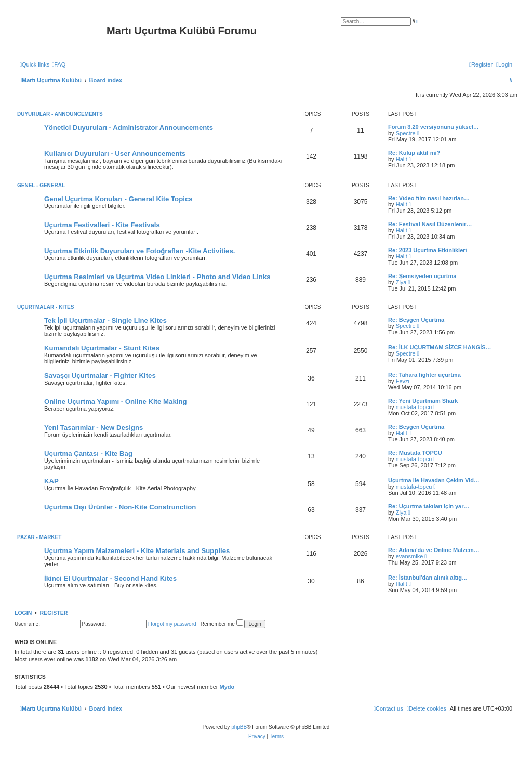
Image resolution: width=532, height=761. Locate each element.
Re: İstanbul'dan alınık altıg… (428, 578)
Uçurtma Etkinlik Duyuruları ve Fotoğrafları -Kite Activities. (139, 251)
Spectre (406, 133)
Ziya (401, 282)
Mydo (227, 687)
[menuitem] (59, 64)
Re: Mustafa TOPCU (415, 453)
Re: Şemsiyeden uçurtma (422, 276)
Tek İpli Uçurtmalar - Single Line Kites (105, 320)
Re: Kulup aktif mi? (414, 153)
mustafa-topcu (414, 407)
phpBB (239, 727)
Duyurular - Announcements (60, 114)
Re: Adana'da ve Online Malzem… (434, 550)
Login (23, 613)
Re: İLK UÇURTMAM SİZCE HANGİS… (440, 347)
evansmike (410, 556)
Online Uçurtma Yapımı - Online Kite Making (116, 402)
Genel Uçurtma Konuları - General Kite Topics (118, 199)
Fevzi (403, 381)
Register (54, 613)
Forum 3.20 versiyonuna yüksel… (434, 127)
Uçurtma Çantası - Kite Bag (88, 454)
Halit (402, 159)
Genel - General (41, 185)
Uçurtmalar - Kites (45, 307)
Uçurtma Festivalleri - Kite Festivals (102, 225)
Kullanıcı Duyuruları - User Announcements (115, 154)
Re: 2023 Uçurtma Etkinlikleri (428, 250)
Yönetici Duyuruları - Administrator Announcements (129, 128)
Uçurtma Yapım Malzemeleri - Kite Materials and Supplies (137, 551)
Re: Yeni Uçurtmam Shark (423, 401)
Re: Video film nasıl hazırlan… (429, 198)
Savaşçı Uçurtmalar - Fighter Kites (100, 376)
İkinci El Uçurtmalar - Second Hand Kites (110, 578)
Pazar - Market (39, 537)
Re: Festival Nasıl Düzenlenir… (430, 224)
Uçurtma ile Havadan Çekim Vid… (434, 480)
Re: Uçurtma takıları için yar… (429, 506)
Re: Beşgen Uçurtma (416, 320)
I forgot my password (172, 624)
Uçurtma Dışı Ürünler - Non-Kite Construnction (120, 507)
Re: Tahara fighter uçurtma (424, 375)
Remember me (222, 624)
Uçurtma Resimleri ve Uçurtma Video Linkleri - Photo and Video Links (157, 277)
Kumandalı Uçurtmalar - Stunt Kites (102, 348)
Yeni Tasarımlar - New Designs (94, 428)
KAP (51, 481)
